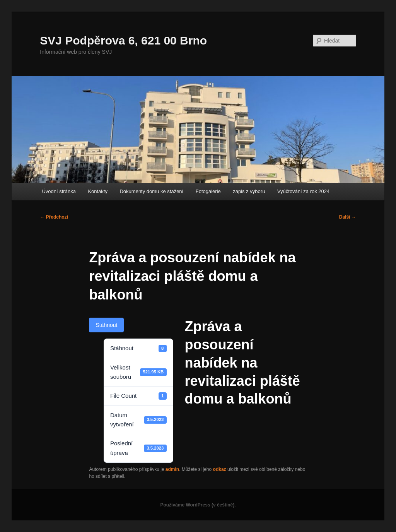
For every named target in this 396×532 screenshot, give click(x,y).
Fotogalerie (208, 191)
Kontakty (98, 191)
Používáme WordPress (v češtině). (198, 505)
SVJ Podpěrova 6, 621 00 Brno (123, 40)
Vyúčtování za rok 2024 (303, 191)
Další (348, 217)
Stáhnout (106, 325)
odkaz (220, 469)
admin (172, 469)
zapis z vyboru (249, 191)
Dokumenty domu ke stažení (151, 191)
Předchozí (54, 217)
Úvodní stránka (59, 191)
